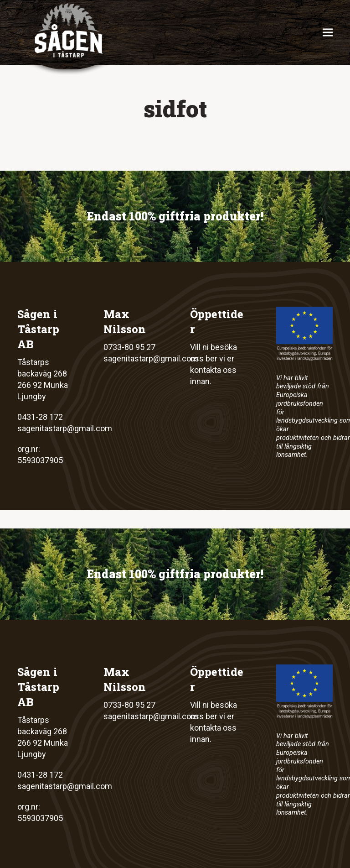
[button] (328, 33)
